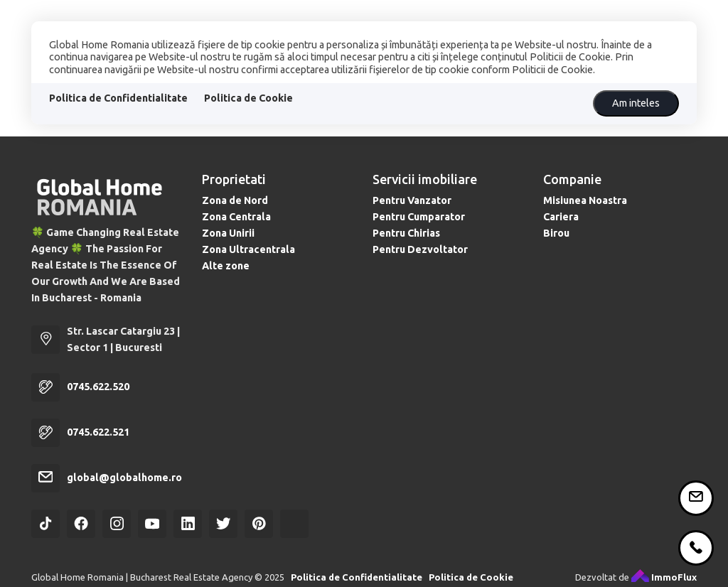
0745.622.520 (98, 387)
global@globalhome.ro (124, 478)
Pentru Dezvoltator (420, 249)
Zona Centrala (236, 217)
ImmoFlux (664, 577)
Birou (556, 233)
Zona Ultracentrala (248, 249)
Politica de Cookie (248, 98)
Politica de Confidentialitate (118, 98)
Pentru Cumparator (419, 217)
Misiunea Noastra (585, 200)
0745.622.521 (98, 432)
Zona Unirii (228, 233)
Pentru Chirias (406, 233)
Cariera (561, 217)
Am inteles (636, 103)
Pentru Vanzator (412, 200)
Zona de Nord (235, 200)
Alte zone (226, 266)
